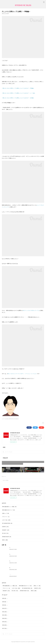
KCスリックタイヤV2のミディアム (31, 310)
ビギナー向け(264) (5, 419)
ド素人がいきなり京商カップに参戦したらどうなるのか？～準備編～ (18, 88)
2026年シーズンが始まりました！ (16, 561)
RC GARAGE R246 (7, 523)
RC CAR (5, 533)
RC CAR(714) (16, 419)
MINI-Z (5, 540)
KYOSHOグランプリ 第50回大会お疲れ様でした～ (20, 568)
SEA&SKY (6, 530)
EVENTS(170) (11, 419)
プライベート (6, 517)
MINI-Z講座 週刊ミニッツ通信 (9, 507)
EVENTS (5, 527)
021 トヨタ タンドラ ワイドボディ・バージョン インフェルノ (22, 374)
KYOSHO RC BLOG (23, 5)
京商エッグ (6, 513)
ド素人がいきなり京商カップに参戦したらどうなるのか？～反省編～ (18, 98)
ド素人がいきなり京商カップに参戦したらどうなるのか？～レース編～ (19, 93)
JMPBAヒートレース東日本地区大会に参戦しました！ (20, 548)
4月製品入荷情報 (13, 554)
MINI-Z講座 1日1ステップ (8, 510)
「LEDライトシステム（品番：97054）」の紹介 (19, 574)
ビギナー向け (6, 520)
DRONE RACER (7, 537)
